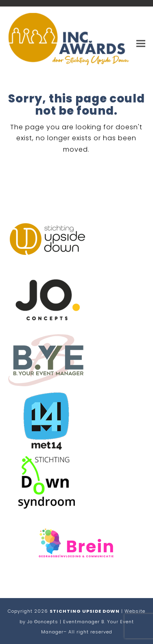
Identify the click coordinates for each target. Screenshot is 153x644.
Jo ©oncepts (43, 622)
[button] (141, 43)
